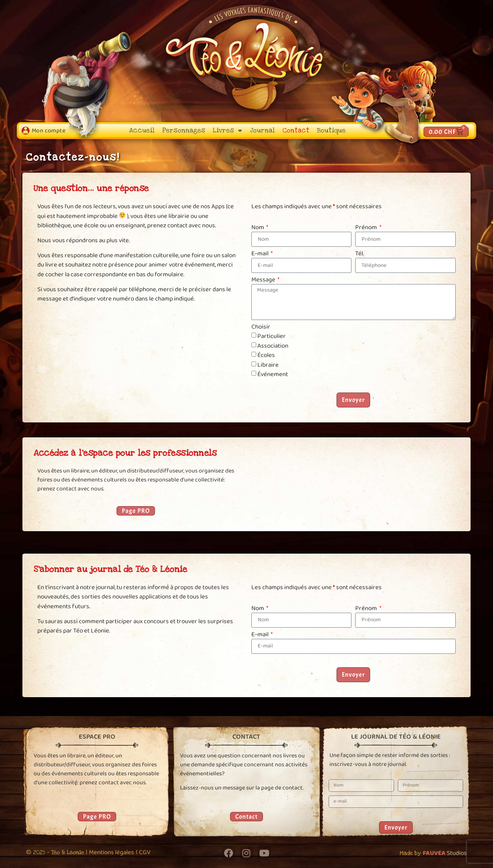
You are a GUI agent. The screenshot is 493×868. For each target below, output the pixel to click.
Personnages (184, 130)
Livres (228, 130)
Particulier (272, 336)
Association (273, 346)
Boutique (331, 130)
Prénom (367, 228)
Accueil (142, 130)
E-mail (261, 254)
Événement (273, 374)
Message (264, 280)
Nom (258, 228)
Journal (263, 130)
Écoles (266, 355)
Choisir (261, 327)
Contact (296, 130)
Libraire (268, 365)
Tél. (359, 254)
